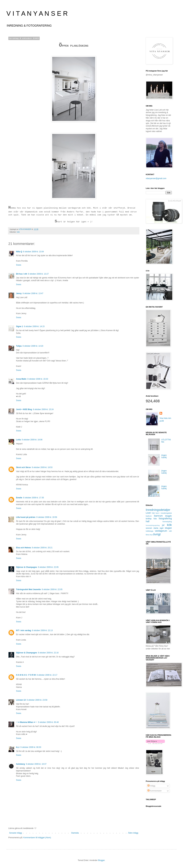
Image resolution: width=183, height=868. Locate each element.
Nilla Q (19, 252)
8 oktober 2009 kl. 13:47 (33, 293)
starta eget (158, 528)
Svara (19, 265)
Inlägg (151, 786)
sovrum (149, 528)
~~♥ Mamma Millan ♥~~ (27, 722)
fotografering (165, 518)
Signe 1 (20, 326)
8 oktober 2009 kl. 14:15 (34, 326)
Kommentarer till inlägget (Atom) (37, 838)
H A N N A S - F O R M (26, 675)
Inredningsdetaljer (158, 510)
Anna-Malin (21, 379)
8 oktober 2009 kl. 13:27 (38, 274)
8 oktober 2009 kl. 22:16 (48, 653)
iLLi (18, 747)
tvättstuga (150, 531)
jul (163, 525)
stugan (168, 528)
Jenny (19, 293)
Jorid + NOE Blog (24, 409)
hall (148, 521)
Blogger (101, 860)
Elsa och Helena (23, 548)
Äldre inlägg (133, 833)
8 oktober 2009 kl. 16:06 (32, 440)
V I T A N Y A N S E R (37, 13)
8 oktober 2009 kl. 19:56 (47, 517)
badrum (149, 516)
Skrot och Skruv (23, 467)
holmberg (20, 764)
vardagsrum (161, 531)
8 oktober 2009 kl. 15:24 (43, 409)
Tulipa (19, 346)
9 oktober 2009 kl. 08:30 (31, 747)
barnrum (158, 516)
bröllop (149, 519)
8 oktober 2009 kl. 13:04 (33, 252)
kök (18, 232)
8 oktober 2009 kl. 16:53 (42, 467)
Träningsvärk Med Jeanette (28, 589)
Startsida (75, 833)
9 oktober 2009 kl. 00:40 (48, 722)
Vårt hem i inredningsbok (162, 513)
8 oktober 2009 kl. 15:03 (38, 379)
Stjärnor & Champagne (26, 567)
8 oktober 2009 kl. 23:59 (37, 700)
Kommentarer (155, 791)
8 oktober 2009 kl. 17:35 (34, 498)
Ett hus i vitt (22, 274)
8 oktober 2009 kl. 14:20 (33, 346)
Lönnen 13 (21, 700)
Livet (148, 513)
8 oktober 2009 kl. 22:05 (48, 567)
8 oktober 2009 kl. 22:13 (42, 630)
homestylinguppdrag (153, 525)
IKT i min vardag (24, 630)
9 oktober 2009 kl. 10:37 (36, 764)
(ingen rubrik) (164, 456)
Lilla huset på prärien (26, 517)
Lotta (18, 440)
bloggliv (168, 516)
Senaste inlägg (15, 833)
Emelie (19, 498)
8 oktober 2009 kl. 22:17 (47, 675)
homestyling (167, 522)
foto (155, 519)
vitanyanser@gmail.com (156, 178)
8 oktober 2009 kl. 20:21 (42, 548)
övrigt (157, 534)
